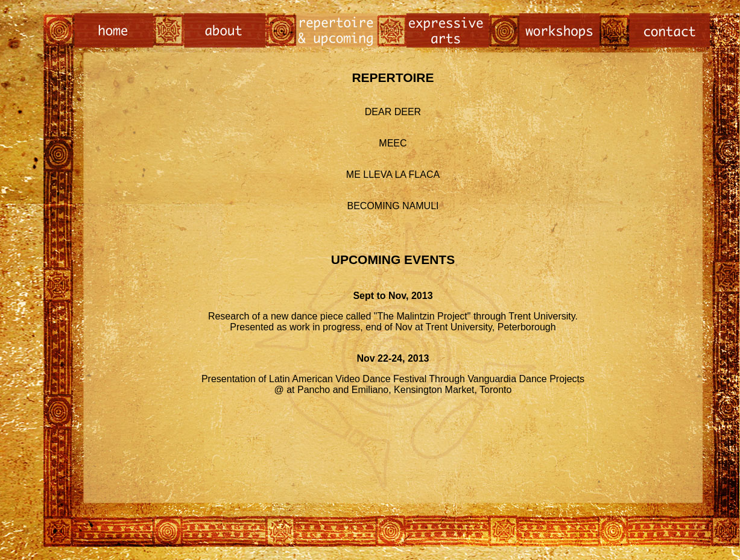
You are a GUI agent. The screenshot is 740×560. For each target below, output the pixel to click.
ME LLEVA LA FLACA (393, 175)
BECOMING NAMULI (393, 206)
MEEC (393, 143)
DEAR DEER (393, 112)
